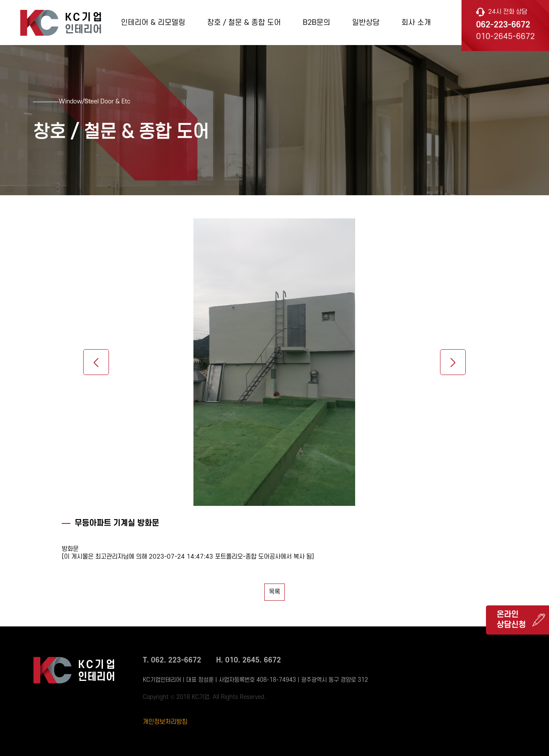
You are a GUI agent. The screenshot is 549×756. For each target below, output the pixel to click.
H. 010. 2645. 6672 (249, 660)
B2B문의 (317, 23)
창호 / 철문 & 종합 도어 (244, 23)
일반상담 (366, 23)
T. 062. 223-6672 (172, 660)
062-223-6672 (503, 25)
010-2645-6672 (505, 37)
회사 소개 (416, 23)
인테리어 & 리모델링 (153, 23)
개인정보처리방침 (165, 722)
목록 (274, 592)
